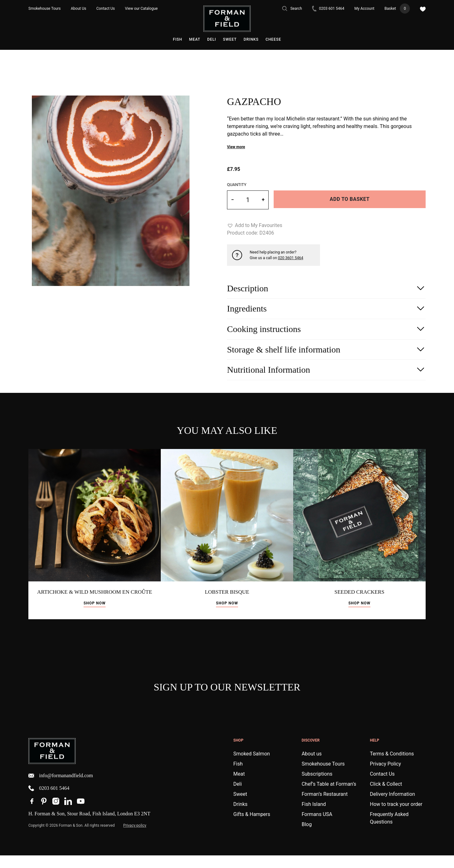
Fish (177, 39)
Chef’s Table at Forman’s (329, 797)
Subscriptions (317, 786)
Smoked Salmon (252, 766)
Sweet (230, 39)
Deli (212, 39)
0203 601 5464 (328, 9)
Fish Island (314, 817)
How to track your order (396, 817)
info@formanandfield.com (61, 788)
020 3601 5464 (291, 258)
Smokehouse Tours (45, 9)
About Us (79, 9)
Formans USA (317, 827)
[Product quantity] (248, 200)
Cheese (273, 39)
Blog (307, 837)
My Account (364, 9)
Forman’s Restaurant (325, 807)
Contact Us (105, 9)
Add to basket (350, 199)
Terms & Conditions (392, 766)
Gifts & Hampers (252, 827)
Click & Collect (386, 797)
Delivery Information (392, 807)
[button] (255, 225)
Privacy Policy (385, 776)
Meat (195, 39)
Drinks (251, 39)
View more (236, 147)
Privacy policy (135, 838)
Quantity (237, 185)
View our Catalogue (141, 9)
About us (312, 766)
